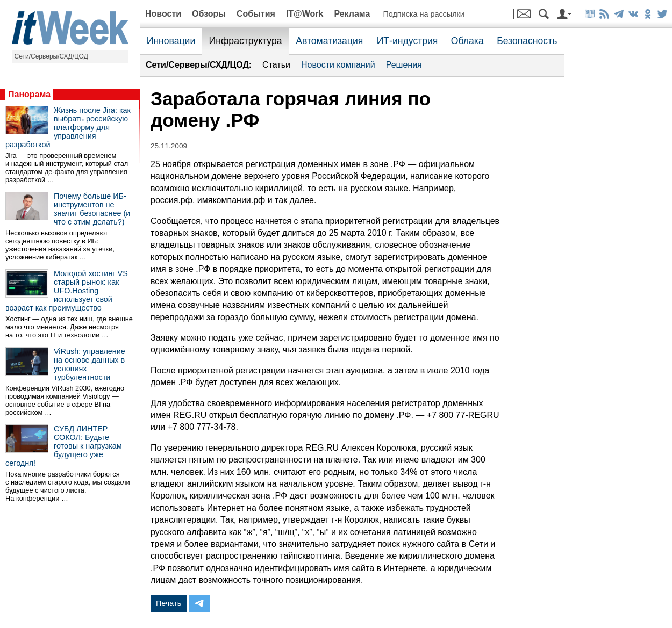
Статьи (276, 65)
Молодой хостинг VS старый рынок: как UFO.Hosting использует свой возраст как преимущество (67, 291)
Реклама (352, 14)
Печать (169, 603)
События (256, 14)
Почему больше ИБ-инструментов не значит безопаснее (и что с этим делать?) (92, 209)
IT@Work (305, 14)
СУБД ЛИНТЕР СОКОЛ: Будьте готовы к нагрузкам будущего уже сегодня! (64, 446)
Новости (163, 14)
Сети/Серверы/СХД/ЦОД (51, 56)
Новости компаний (338, 65)
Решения (404, 65)
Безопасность (527, 41)
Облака (467, 41)
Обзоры (209, 14)
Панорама (29, 94)
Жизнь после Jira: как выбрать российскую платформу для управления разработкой (68, 127)
